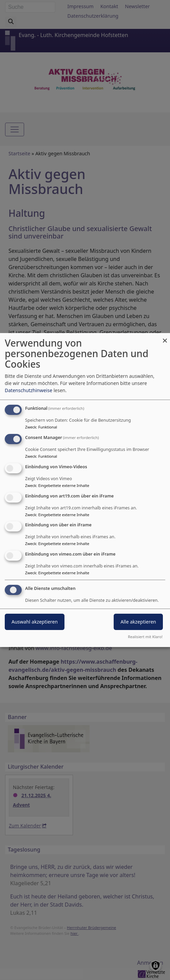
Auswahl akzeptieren (35, 622)
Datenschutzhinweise (29, 390)
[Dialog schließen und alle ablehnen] (165, 337)
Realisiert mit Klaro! (145, 637)
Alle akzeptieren (138, 622)
